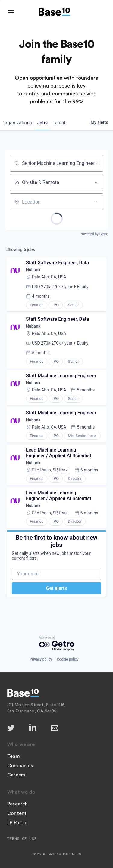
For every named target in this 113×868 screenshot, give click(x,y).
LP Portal (17, 823)
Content (17, 813)
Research (18, 804)
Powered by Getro (94, 234)
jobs (42, 123)
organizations (17, 123)
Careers (16, 775)
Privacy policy (41, 659)
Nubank (33, 270)
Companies (20, 766)
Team (14, 756)
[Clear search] (96, 163)
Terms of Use (22, 839)
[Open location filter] (96, 202)
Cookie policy (68, 659)
